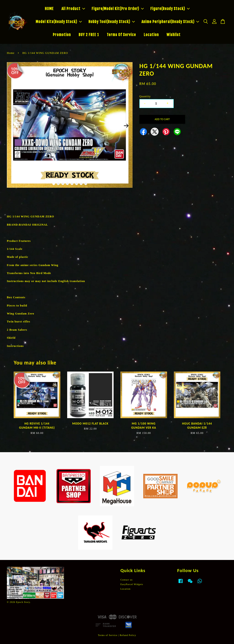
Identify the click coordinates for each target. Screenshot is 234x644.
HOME (49, 9)
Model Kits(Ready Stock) (59, 22)
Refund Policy (128, 635)
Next (126, 126)
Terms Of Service (121, 35)
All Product (73, 9)
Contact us (126, 580)
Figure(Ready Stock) (170, 9)
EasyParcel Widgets (132, 584)
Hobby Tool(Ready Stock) (112, 22)
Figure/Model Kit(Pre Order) (118, 9)
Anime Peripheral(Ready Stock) (170, 22)
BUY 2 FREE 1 (89, 35)
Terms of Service (108, 635)
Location (151, 35)
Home (11, 53)
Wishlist (174, 35)
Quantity (145, 96)
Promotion (62, 35)
